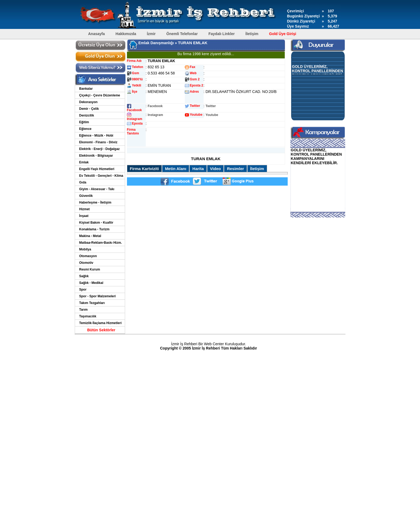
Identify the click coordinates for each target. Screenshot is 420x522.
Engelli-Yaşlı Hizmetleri (97, 169)
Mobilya (85, 249)
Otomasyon (88, 256)
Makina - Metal (90, 236)
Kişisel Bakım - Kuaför (96, 223)
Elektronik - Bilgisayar (96, 156)
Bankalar (86, 89)
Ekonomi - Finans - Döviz (98, 142)
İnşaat (84, 216)
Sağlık (84, 276)
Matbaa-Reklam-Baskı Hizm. (101, 243)
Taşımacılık (88, 316)
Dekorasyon (89, 102)
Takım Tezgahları (92, 303)
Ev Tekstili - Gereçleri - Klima (101, 176)
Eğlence (85, 129)
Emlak (84, 162)
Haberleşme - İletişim (95, 202)
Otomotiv (86, 263)
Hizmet (85, 209)
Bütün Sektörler (101, 330)
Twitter (211, 106)
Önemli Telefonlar (182, 34)
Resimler (235, 169)
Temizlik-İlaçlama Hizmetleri (101, 323)
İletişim (252, 34)
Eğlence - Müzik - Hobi (96, 136)
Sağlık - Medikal (91, 283)
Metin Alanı (176, 169)
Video (215, 169)
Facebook (155, 106)
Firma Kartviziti (144, 169)
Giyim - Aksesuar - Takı (97, 189)
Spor (83, 290)
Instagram (155, 115)
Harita (198, 169)
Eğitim (84, 122)
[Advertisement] (206, 150)
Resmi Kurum (90, 269)
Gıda (83, 182)
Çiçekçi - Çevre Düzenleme (100, 95)
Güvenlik (86, 196)
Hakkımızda (126, 34)
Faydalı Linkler (222, 34)
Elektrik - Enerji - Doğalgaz (100, 149)
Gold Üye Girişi (283, 34)
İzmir (151, 34)
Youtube (212, 115)
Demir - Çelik (89, 109)
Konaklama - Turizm (94, 229)
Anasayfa (96, 34)
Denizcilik (87, 115)
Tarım (84, 310)
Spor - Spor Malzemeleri (98, 296)
